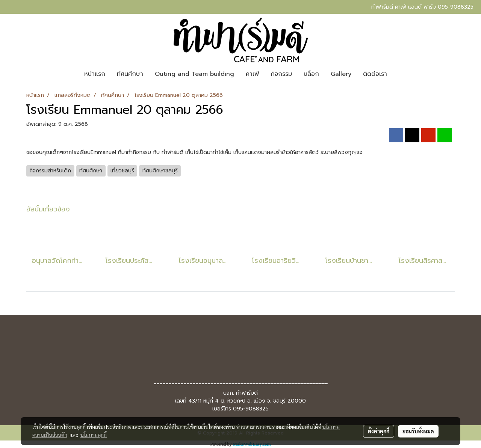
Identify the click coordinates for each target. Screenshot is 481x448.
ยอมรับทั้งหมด (418, 431)
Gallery (341, 74)
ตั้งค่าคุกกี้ (379, 431)
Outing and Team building (194, 74)
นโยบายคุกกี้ (94, 435)
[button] (399, 74)
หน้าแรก (95, 74)
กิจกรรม (281, 74)
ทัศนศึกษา (130, 74)
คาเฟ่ (252, 74)
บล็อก (311, 74)
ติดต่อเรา (375, 74)
